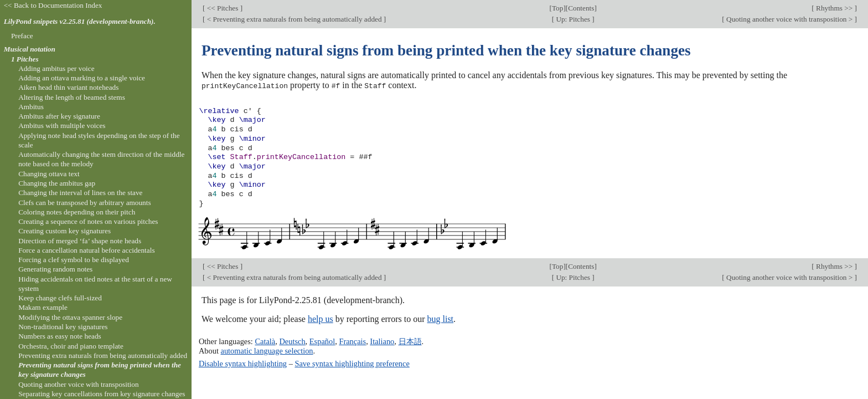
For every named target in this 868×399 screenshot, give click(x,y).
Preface (22, 36)
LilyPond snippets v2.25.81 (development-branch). (80, 21)
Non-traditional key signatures (63, 327)
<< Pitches (222, 8)
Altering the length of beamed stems (72, 97)
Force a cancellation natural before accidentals (86, 250)
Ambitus (31, 107)
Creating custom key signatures (64, 231)
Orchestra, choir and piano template (71, 346)
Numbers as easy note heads (60, 336)
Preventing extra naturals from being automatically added (103, 355)
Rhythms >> (835, 8)
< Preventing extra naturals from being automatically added (294, 19)
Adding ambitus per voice (56, 68)
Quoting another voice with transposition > (790, 19)
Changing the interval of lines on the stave (80, 193)
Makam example (43, 307)
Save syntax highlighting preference (352, 363)
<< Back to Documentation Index (53, 5)
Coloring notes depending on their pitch (77, 212)
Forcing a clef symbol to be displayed (74, 260)
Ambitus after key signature (59, 116)
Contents (581, 8)
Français (352, 341)
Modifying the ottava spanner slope (70, 317)
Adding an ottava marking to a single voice (82, 78)
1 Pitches (25, 59)
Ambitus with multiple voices (62, 126)
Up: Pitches (573, 19)
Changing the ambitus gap (57, 183)
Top (557, 8)
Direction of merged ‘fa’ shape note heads (80, 241)
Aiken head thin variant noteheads (68, 87)
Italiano (382, 341)
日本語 (410, 341)
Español (322, 341)
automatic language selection (267, 350)
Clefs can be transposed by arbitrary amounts (84, 203)
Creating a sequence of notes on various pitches (88, 221)
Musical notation (30, 49)
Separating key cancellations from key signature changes (102, 394)
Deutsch (292, 341)
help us (321, 319)
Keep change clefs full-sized (60, 298)
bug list (440, 319)
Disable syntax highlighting (243, 363)
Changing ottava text (49, 174)
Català (265, 341)
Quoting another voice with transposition (78, 384)
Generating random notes (55, 269)
